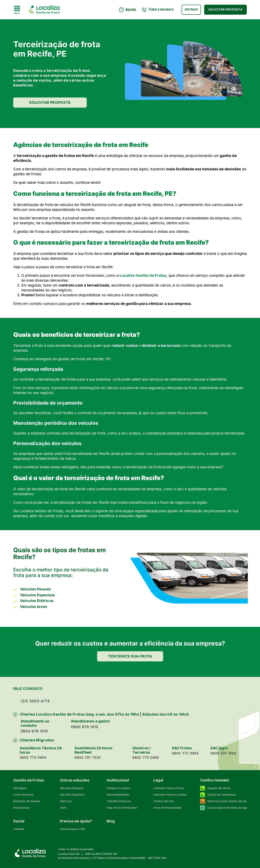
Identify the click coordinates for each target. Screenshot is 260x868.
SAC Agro (219, 748)
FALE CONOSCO (28, 689)
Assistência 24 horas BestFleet (93, 750)
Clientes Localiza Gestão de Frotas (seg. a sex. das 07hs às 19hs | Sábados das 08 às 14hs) (104, 714)
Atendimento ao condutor (35, 723)
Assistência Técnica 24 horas (41, 750)
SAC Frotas (182, 748)
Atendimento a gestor (91, 721)
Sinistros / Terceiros (142, 750)
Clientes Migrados (37, 740)
